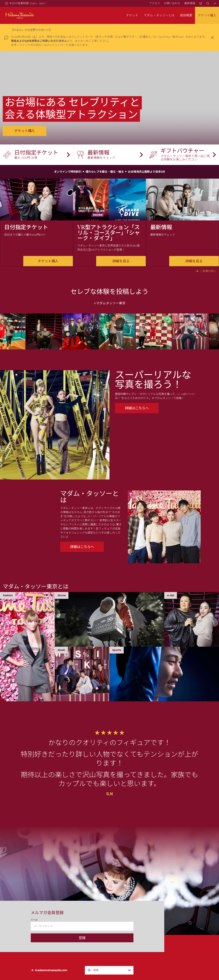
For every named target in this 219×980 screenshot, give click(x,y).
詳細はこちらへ (137, 408)
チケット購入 (207, 15)
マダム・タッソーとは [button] (159, 15)
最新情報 (190, 3)
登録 (82, 938)
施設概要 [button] (186, 15)
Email (34, 920)
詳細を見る (121, 261)
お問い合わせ (172, 3)
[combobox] (109, 970)
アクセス (155, 3)
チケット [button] (132, 15)
